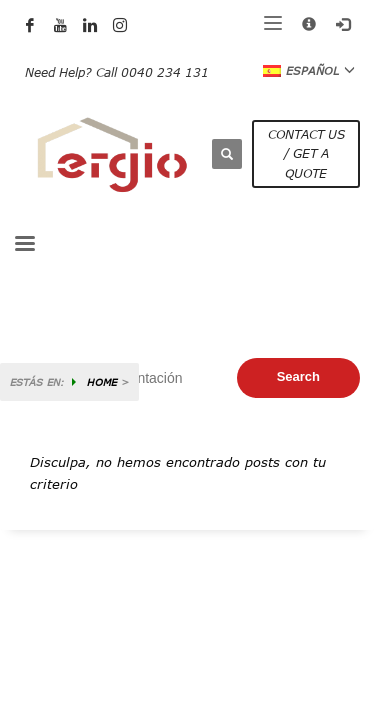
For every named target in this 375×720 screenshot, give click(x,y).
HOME (102, 382)
